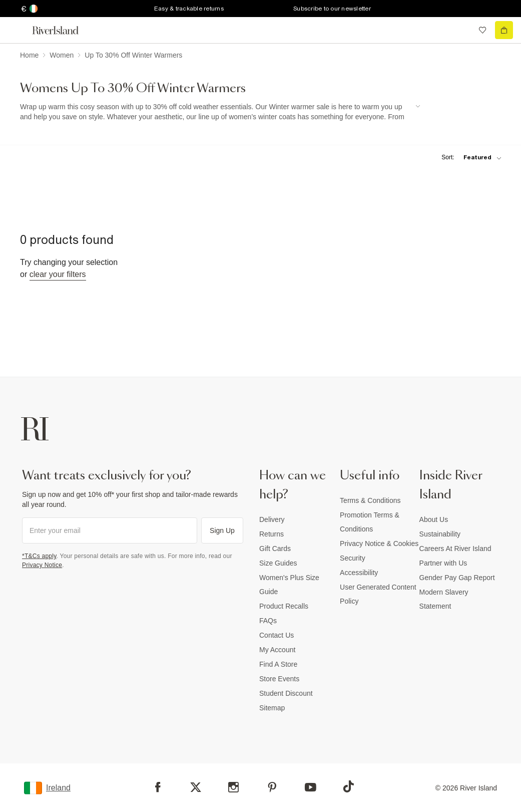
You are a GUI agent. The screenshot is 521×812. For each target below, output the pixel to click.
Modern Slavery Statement (444, 599)
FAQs (268, 621)
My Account (277, 650)
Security (353, 558)
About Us (434, 519)
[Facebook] (158, 787)
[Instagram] (233, 787)
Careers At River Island (455, 549)
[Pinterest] (272, 787)
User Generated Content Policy (378, 594)
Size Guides (278, 563)
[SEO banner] (220, 112)
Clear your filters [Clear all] (58, 274)
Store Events (279, 679)
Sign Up (222, 530)
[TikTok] (348, 786)
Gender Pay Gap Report (457, 578)
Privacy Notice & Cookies (379, 544)
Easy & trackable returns (189, 9)
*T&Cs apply (39, 556)
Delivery (272, 519)
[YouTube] (311, 787)
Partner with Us (443, 563)
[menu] (17, 30)
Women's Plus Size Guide (289, 585)
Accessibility (359, 573)
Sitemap (272, 708)
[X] (196, 787)
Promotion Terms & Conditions (370, 522)
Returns (272, 534)
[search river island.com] (462, 30)
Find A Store (278, 664)
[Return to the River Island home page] (62, 30)
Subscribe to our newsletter (332, 9)
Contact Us (277, 635)
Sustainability (440, 534)
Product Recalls (284, 606)
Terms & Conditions (370, 500)
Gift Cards (275, 549)
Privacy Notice (42, 565)
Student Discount (286, 693)
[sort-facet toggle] (469, 158)
